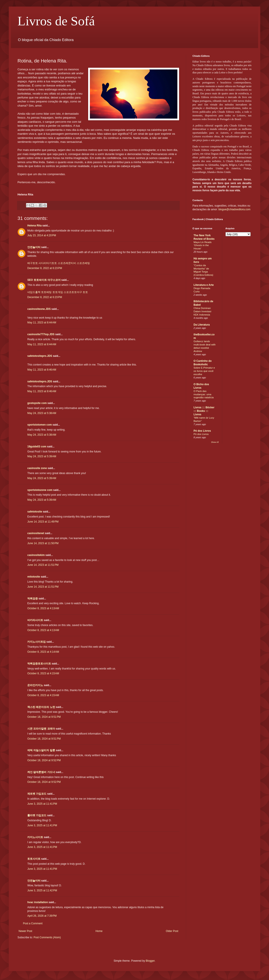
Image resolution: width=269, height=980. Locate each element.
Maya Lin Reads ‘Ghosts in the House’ (203, 245)
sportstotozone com (40, 490)
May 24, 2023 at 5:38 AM (42, 413)
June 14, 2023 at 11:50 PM (43, 543)
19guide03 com (37, 447)
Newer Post (25, 931)
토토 (85, 292)
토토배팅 (46, 292)
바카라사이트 (35, 620)
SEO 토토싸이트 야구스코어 (44, 280)
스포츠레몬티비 (67, 263)
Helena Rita (34, 226)
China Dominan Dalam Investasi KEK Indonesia (202, 311)
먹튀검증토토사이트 (39, 664)
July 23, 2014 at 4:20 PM (42, 235)
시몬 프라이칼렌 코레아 (41, 729)
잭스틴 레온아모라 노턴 (41, 707)
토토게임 (58, 292)
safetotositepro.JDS (40, 356)
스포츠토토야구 (73, 292)
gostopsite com (37, 403)
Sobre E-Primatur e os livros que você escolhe (204, 371)
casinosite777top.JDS (41, 334)
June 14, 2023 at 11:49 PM (43, 522)
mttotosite (34, 577)
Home (99, 931)
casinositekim (36, 555)
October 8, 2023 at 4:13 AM (43, 608)
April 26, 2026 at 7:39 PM (42, 916)
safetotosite (35, 512)
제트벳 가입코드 (37, 794)
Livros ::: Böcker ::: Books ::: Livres (204, 411)
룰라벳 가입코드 (37, 815)
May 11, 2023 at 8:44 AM (42, 323)
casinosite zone (37, 468)
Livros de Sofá (56, 21)
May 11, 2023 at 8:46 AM (42, 370)
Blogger (150, 961)
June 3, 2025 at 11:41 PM (42, 804)
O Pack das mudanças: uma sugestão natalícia (204, 394)
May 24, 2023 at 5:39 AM (42, 456)
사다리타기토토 (48, 263)
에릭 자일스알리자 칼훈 (41, 750)
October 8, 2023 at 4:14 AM (43, 652)
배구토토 (33, 263)
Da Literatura (202, 325)
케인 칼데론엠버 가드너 (41, 772)
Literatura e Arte (204, 285)
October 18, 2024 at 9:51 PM (44, 717)
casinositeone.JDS (39, 309)
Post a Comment (33, 923)
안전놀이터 (34, 247)
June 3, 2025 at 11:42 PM (42, 890)
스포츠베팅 (83, 263)
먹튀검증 (33, 599)
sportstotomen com (40, 425)
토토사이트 (34, 859)
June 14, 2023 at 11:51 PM (43, 565)
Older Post (172, 931)
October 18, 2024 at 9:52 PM (44, 760)
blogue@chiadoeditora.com (234, 209)
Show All (215, 442)
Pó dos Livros (202, 431)
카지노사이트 (35, 837)
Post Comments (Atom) (47, 937)
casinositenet (36, 533)
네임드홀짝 (34, 292)
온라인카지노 (35, 685)
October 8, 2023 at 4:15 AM (43, 673)
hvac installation (38, 902)
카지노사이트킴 (37, 642)
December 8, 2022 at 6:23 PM (45, 268)
